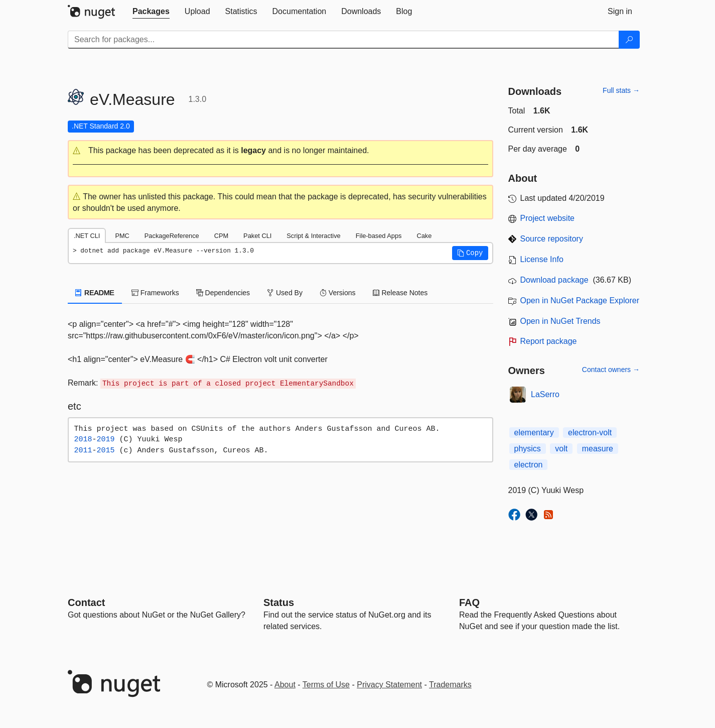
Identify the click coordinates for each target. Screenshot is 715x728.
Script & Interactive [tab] (313, 236)
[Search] (629, 40)
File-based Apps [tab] (379, 236)
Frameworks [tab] (155, 293)
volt (561, 449)
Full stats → (621, 90)
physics (528, 449)
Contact (86, 602)
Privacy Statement (389, 685)
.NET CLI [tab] (87, 236)
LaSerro (545, 394)
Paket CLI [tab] (257, 236)
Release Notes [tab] (400, 293)
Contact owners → (611, 370)
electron (529, 465)
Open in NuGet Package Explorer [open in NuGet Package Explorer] (580, 300)
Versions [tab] (338, 293)
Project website (548, 218)
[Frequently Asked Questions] (469, 602)
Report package (549, 341)
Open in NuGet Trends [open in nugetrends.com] (560, 321)
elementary (534, 433)
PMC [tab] (122, 236)
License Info (542, 259)
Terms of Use (326, 685)
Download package (554, 280)
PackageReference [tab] (172, 236)
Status (279, 602)
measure (598, 449)
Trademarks (450, 685)
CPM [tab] (221, 236)
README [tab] (95, 293)
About (285, 685)
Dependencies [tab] (223, 293)
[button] (280, 151)
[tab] (151, 12)
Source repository (552, 239)
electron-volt (590, 433)
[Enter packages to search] (343, 40)
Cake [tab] (424, 236)
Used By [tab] (285, 293)
